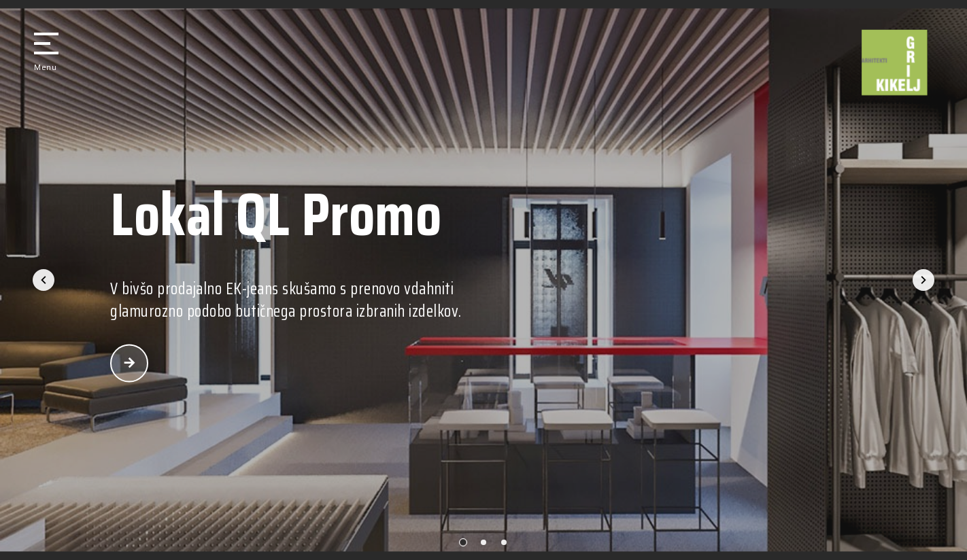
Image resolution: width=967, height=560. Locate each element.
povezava (129, 364)
